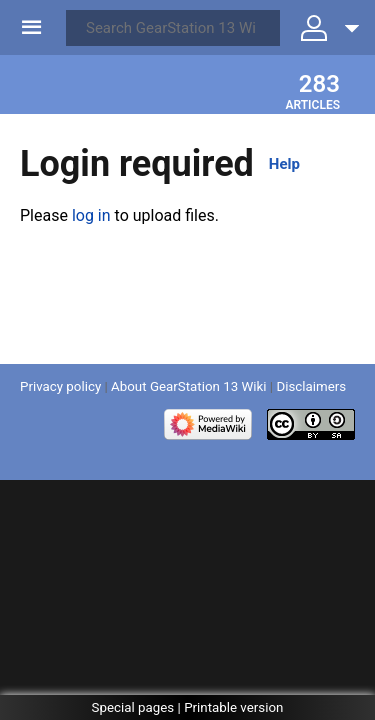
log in (91, 215)
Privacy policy (60, 386)
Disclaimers (311, 386)
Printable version (233, 707)
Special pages (133, 707)
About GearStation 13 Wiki (188, 386)
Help (284, 164)
